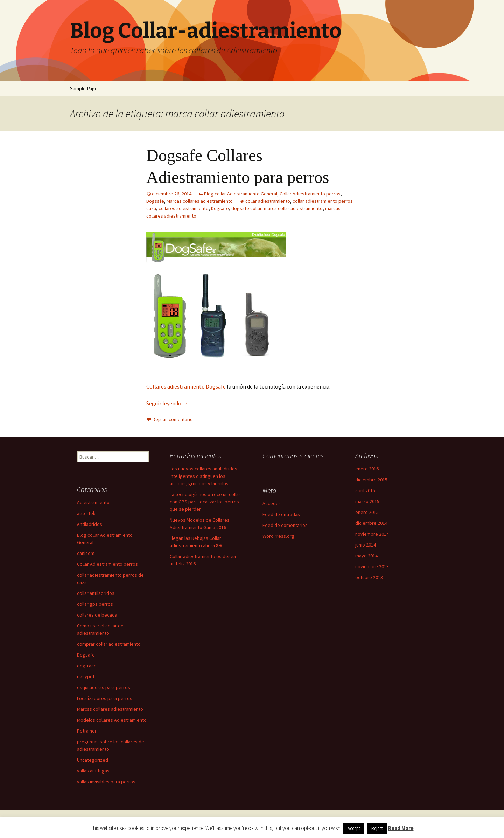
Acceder (271, 503)
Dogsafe (155, 201)
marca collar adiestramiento (293, 208)
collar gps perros (95, 604)
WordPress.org (278, 536)
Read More (401, 828)
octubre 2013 (369, 577)
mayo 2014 (366, 556)
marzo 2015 (367, 501)
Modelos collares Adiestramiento (112, 720)
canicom (86, 553)
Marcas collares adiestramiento (200, 201)
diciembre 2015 (371, 480)
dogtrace (87, 666)
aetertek (86, 513)
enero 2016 (367, 469)
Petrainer (87, 731)
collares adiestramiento (184, 208)
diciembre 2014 (371, 523)
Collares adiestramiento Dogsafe (186, 386)
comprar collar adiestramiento (109, 644)
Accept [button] (354, 828)
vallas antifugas (93, 771)
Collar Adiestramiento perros (310, 194)
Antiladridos (90, 524)
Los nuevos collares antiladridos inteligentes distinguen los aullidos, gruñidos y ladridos (204, 476)
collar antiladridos (96, 593)
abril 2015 (365, 490)
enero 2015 (367, 512)
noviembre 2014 (372, 534)
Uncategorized (93, 760)
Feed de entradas (281, 514)
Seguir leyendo (167, 403)
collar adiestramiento (268, 201)
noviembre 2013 (372, 566)
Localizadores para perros (105, 698)
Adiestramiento (93, 502)
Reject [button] (377, 828)
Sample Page (84, 88)
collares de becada (97, 615)
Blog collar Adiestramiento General (241, 194)
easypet (86, 676)
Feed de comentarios (285, 525)
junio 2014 (366, 545)
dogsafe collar (246, 208)
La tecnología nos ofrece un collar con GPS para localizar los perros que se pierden (205, 502)
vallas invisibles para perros (106, 782)
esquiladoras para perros (104, 687)
